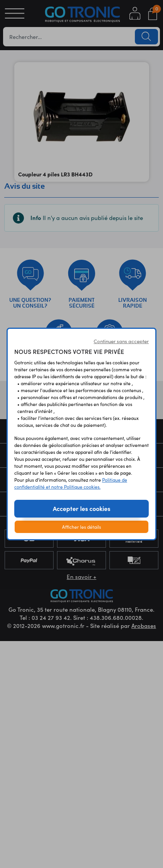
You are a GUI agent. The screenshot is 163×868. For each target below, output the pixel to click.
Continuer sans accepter (121, 341)
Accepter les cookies (81, 508)
